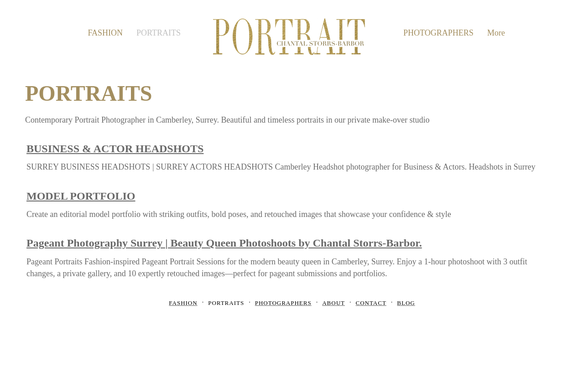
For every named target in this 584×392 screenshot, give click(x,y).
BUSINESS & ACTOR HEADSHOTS (115, 149)
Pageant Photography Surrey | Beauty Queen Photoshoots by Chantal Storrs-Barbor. (224, 243)
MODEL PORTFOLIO (81, 196)
